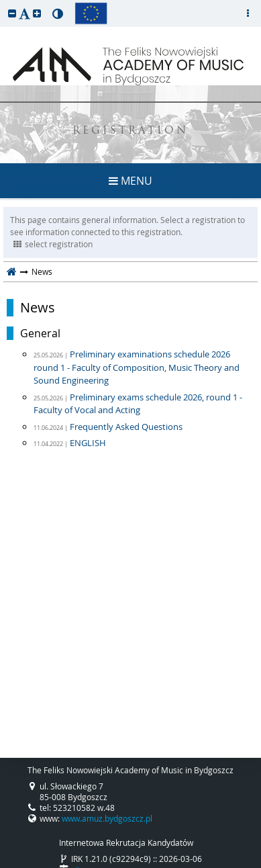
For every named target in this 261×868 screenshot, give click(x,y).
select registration (53, 244)
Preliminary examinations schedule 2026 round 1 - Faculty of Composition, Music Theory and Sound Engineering (137, 367)
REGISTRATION (130, 131)
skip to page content (3, 3)
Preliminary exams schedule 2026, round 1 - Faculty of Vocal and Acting (138, 404)
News (38, 308)
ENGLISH (88, 443)
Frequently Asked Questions (126, 427)
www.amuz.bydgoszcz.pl (107, 818)
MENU (130, 181)
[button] (12, 13)
